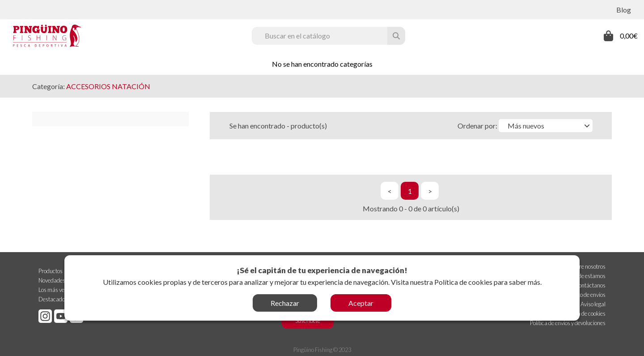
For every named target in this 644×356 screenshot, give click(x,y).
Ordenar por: (477, 125)
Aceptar (361, 303)
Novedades (52, 279)
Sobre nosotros (588, 266)
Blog (624, 10)
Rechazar (285, 303)
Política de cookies (463, 282)
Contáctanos (590, 284)
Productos (51, 270)
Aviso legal (593, 303)
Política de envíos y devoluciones (568, 322)
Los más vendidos (59, 289)
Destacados (53, 298)
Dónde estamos (587, 275)
